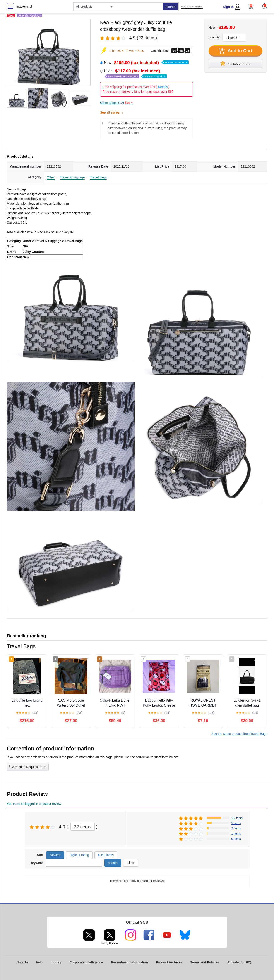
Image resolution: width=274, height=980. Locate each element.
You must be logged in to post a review (34, 804)
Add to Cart (236, 51)
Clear (131, 863)
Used (135, 74)
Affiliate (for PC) (239, 962)
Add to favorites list (236, 63)
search (171, 7)
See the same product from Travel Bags (239, 734)
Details (163, 87)
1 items (236, 834)
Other (51, 177)
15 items (237, 818)
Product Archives (169, 962)
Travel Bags (98, 177)
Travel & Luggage (72, 177)
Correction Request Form (28, 766)
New (146, 63)
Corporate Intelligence (86, 962)
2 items (236, 828)
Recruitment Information (129, 962)
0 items (236, 839)
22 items (83, 827)
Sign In (228, 7)
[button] (264, 6)
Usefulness (106, 855)
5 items (236, 823)
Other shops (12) (116, 103)
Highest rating (79, 855)
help (39, 962)
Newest (55, 855)
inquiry (56, 962)
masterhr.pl (24, 7)
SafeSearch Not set (192, 7)
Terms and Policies (205, 962)
